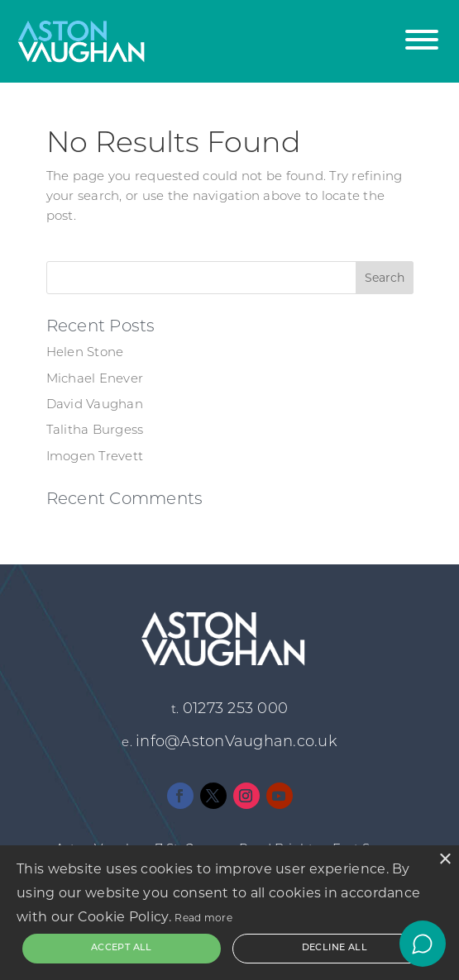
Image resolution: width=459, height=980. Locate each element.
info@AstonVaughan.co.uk (237, 742)
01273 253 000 (235, 709)
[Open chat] (423, 944)
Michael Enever (95, 380)
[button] (422, 31)
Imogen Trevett (95, 457)
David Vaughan (95, 405)
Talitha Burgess (95, 431)
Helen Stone (85, 353)
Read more (203, 918)
